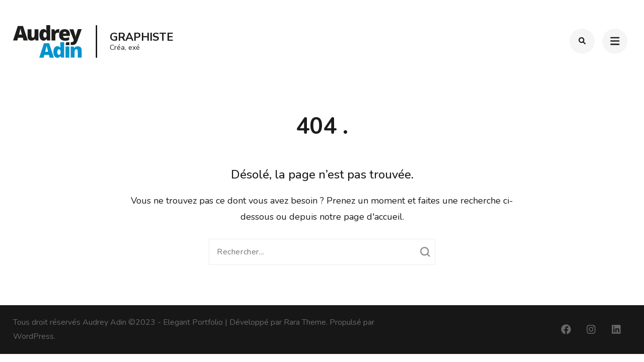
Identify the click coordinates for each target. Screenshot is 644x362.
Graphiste (142, 37)
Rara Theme (305, 322)
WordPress (33, 336)
